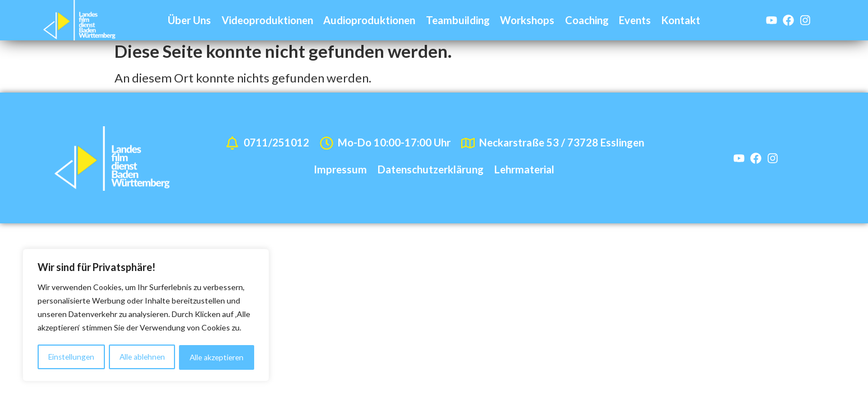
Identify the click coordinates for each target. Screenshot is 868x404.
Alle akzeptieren (217, 357)
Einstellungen (71, 357)
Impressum (340, 173)
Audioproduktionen (369, 20)
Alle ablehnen (142, 357)
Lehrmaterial (524, 173)
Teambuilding (458, 20)
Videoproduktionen (267, 20)
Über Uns (189, 20)
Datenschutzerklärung (431, 173)
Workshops (527, 20)
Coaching (587, 20)
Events (635, 20)
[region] (146, 316)
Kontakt (681, 20)
